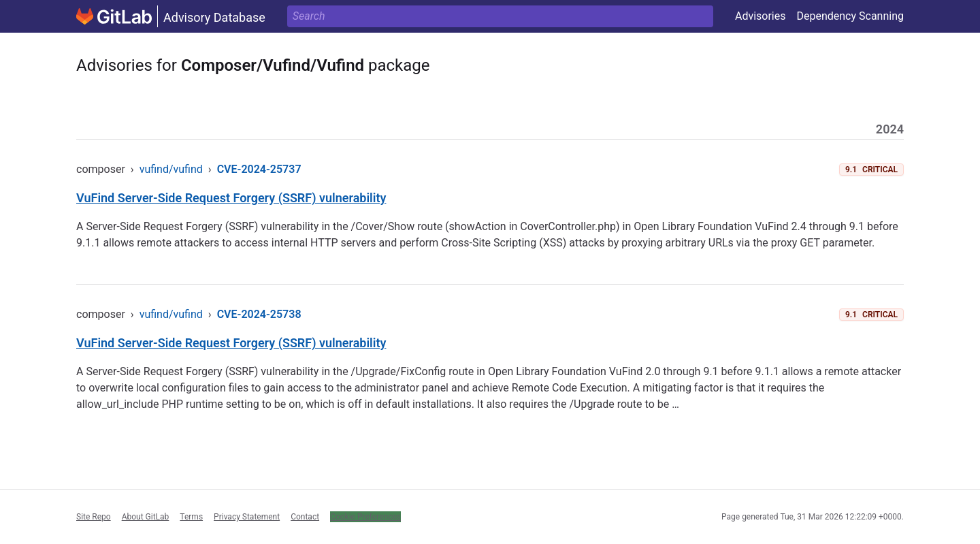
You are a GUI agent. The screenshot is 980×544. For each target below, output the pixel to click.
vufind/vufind (171, 169)
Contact (305, 517)
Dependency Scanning (850, 16)
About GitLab (146, 517)
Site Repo (94, 517)
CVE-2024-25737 (259, 169)
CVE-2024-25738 (259, 314)
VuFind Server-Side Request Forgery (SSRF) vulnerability (231, 198)
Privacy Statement (247, 517)
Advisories (761, 16)
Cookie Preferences (365, 517)
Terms (191, 517)
